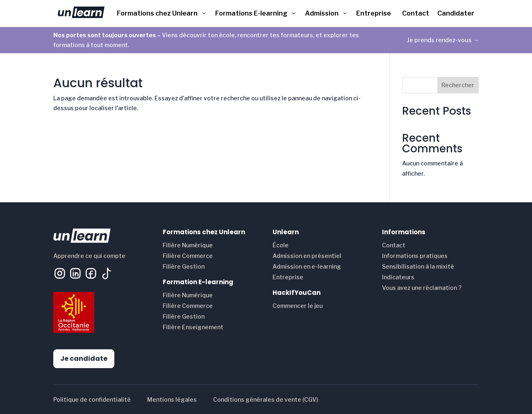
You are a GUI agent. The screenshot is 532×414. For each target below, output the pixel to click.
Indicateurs (398, 277)
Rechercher (458, 85)
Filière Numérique (188, 245)
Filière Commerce (188, 256)
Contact (394, 245)
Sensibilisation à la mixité (418, 266)
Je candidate (84, 359)
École (281, 245)
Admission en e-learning (307, 266)
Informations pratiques (415, 256)
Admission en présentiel (307, 256)
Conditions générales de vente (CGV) (266, 399)
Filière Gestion (184, 266)
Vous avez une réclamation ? (422, 288)
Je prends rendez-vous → (443, 40)
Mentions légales (172, 399)
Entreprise (288, 277)
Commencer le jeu (298, 306)
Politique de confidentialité (92, 399)
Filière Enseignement (193, 327)
